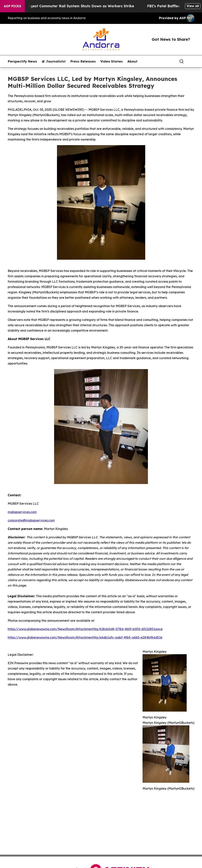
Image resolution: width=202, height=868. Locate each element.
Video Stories (112, 61)
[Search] (181, 61)
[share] (192, 61)
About (132, 61)
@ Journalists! (54, 61)
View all (193, 6)
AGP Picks (12, 6)
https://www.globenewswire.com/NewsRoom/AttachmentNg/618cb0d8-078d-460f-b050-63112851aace (85, 629)
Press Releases (83, 61)
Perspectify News (22, 61)
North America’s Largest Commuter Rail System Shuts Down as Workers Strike (70, 6)
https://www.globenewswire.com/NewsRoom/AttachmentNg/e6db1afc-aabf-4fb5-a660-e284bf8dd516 (85, 637)
